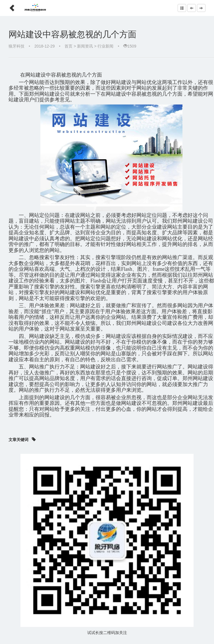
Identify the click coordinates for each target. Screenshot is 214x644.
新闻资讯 (85, 46)
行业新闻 (105, 46)
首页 (68, 46)
